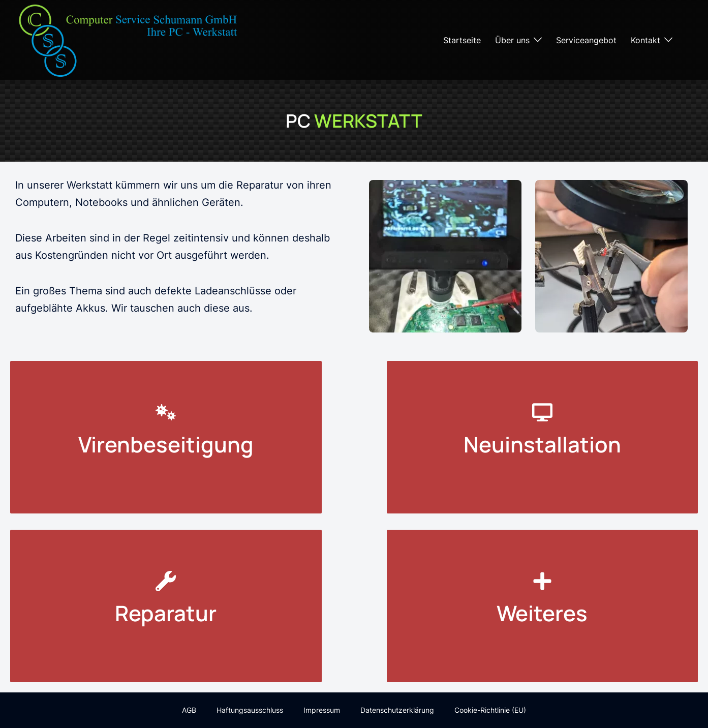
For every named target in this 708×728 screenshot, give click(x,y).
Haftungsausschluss (250, 710)
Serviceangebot (586, 40)
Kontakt (645, 40)
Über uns (512, 40)
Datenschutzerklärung (397, 710)
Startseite (462, 40)
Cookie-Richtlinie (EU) (490, 710)
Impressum (322, 710)
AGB (189, 710)
